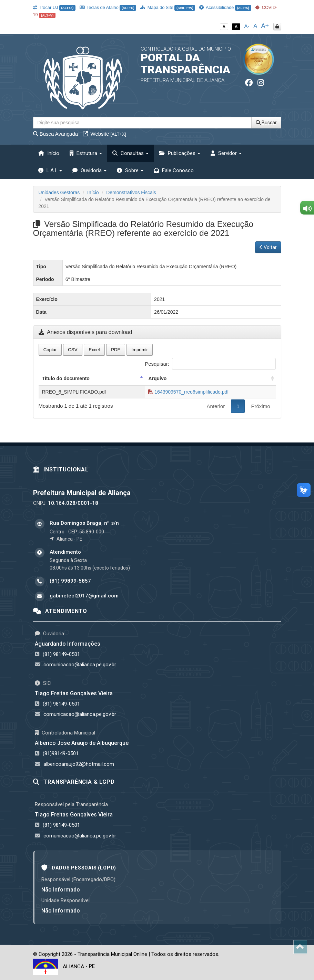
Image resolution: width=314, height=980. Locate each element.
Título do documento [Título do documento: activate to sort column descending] (66, 378)
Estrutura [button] (86, 153)
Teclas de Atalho (108, 7)
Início (49, 153)
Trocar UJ (54, 7)
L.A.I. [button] (50, 170)
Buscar (266, 123)
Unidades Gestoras (59, 192)
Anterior (216, 406)
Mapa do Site (168, 7)
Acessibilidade (225, 7)
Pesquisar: (210, 364)
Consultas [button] (130, 153)
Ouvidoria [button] (89, 170)
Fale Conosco (174, 170)
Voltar (268, 247)
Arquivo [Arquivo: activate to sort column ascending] (157, 378)
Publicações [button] (180, 153)
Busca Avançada (56, 134)
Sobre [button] (130, 170)
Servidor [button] (226, 153)
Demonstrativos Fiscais (131, 192)
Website (104, 134)
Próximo (260, 406)
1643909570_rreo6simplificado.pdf (188, 392)
